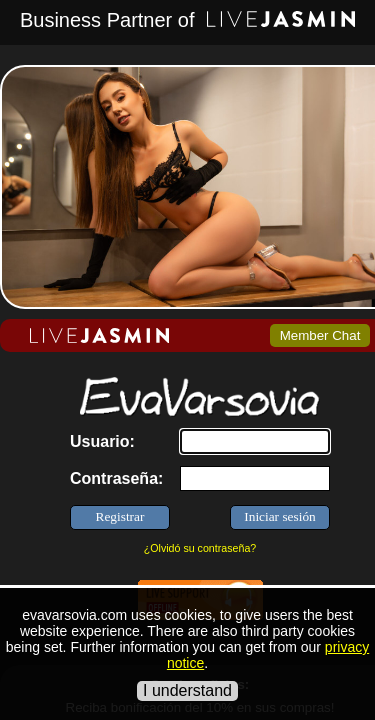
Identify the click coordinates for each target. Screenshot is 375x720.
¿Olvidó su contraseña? (200, 548)
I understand (187, 690)
